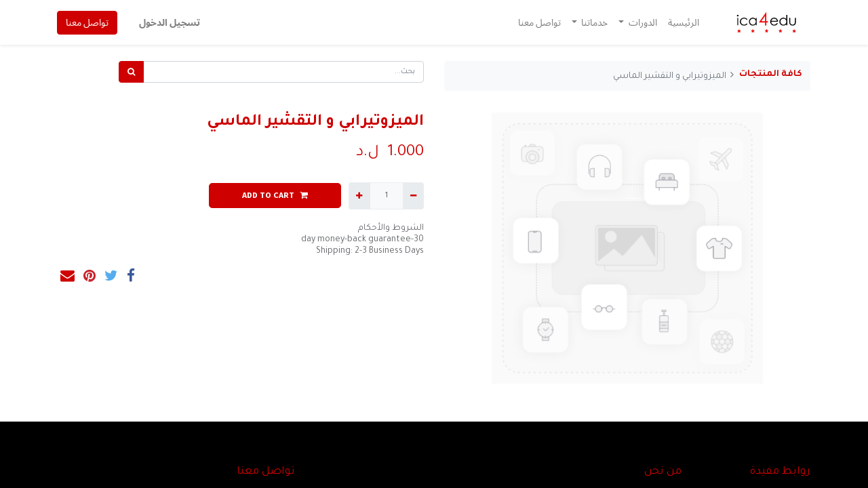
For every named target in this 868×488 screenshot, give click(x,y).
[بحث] (131, 72)
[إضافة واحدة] (359, 196)
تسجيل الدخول (170, 22)
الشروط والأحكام (391, 228)
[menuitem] (683, 23)
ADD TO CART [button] (275, 195)
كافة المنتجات (771, 75)
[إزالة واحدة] (413, 196)
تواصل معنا (88, 22)
